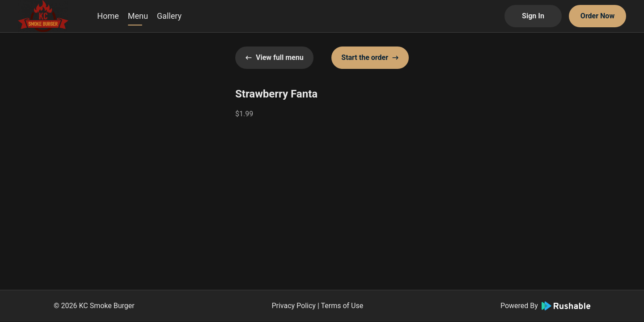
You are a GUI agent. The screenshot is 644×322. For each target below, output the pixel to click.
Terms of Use (342, 306)
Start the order (370, 57)
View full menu (274, 57)
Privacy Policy (294, 306)
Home (108, 16)
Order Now (597, 16)
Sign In (533, 16)
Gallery (169, 16)
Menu (138, 16)
